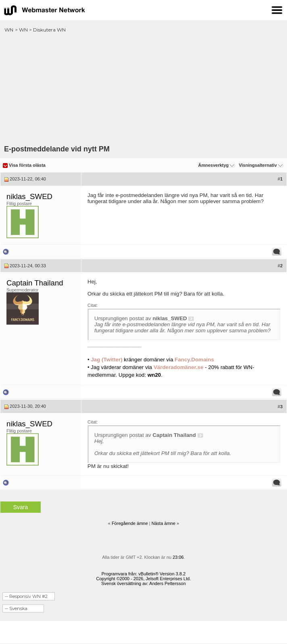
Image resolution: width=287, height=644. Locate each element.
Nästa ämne (163, 523)
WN (9, 30)
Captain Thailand (35, 283)
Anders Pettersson (167, 583)
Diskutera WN (49, 30)
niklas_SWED (29, 196)
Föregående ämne (130, 523)
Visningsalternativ (258, 165)
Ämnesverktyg (213, 165)
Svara (21, 507)
